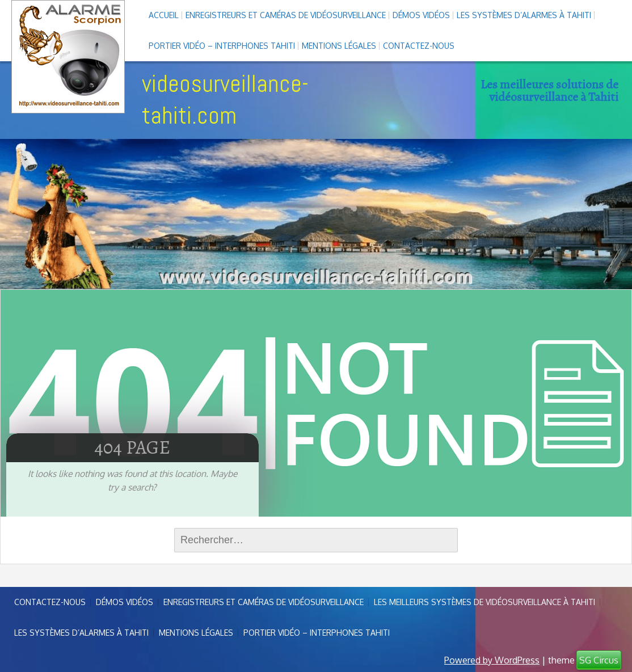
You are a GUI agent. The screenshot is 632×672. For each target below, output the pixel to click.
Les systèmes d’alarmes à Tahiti (524, 15)
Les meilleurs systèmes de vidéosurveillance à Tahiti (484, 602)
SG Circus (599, 660)
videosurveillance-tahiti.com (225, 100)
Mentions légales (339, 46)
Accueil (164, 15)
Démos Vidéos (421, 15)
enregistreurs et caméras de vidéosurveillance (286, 15)
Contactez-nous (419, 46)
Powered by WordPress (492, 660)
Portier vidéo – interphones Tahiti (222, 46)
